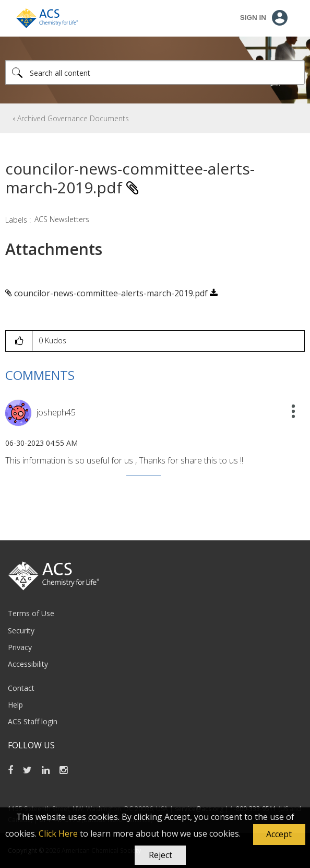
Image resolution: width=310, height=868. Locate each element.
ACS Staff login (33, 721)
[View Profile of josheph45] (56, 412)
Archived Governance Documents (73, 118)
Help (15, 705)
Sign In (253, 18)
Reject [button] (160, 855)
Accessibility (28, 664)
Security (21, 630)
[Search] (155, 72)
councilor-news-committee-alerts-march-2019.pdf (111, 293)
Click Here (58, 834)
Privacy (20, 647)
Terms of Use (31, 613)
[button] (279, 835)
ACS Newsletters (62, 219)
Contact (21, 688)
